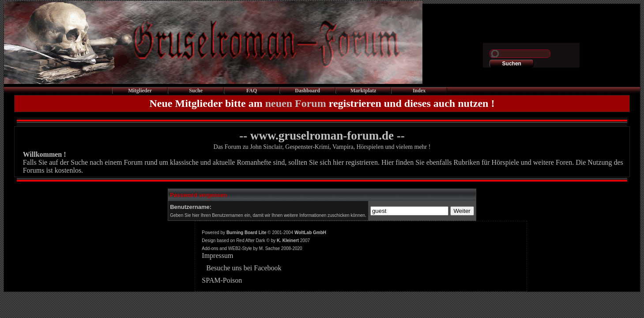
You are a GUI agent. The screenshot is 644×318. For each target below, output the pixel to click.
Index (419, 91)
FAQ (252, 91)
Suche (196, 91)
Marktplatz (363, 91)
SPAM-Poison (222, 280)
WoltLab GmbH (310, 233)
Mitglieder (140, 91)
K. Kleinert (288, 240)
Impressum (217, 256)
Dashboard (307, 91)
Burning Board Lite (247, 233)
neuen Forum (296, 103)
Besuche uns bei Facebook (244, 268)
